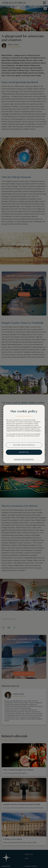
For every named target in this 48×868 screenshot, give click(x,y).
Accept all (24, 452)
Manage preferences (24, 459)
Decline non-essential (24, 445)
